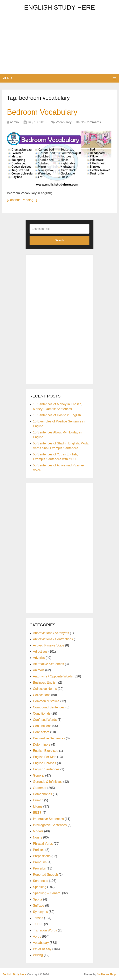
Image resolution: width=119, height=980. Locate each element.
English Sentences (46, 769)
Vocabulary (64, 122)
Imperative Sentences (48, 819)
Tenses (38, 918)
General (39, 775)
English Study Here (59, 7)
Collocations (42, 695)
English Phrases (45, 763)
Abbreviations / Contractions (53, 639)
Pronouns (40, 862)
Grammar (40, 788)
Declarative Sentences (49, 738)
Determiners (42, 744)
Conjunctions (42, 726)
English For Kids (45, 757)
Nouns (38, 837)
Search (59, 240)
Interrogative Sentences (50, 825)
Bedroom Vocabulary (42, 112)
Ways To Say (42, 949)
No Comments (91, 122)
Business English (45, 683)
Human (38, 800)
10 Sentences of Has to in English (57, 415)
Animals (39, 670)
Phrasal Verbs (43, 844)
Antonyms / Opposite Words (53, 676)
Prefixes (39, 850)
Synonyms (40, 912)
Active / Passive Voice (49, 645)
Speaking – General (47, 893)
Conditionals (42, 714)
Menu (7, 78)
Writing (38, 955)
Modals (38, 831)
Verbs (37, 937)
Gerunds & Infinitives (48, 782)
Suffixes (39, 906)
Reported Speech (45, 875)
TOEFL (38, 924)
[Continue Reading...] (22, 200)
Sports (38, 899)
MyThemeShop (106, 974)
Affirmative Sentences (48, 664)
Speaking (40, 887)
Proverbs (39, 868)
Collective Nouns (45, 689)
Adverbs (39, 658)
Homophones (42, 794)
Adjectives (40, 652)
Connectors (41, 732)
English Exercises (46, 751)
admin (14, 122)
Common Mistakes (46, 701)
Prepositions (42, 856)
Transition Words (45, 930)
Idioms (38, 806)
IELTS (37, 813)
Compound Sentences (49, 707)
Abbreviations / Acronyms (51, 633)
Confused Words (45, 720)
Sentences (41, 881)
